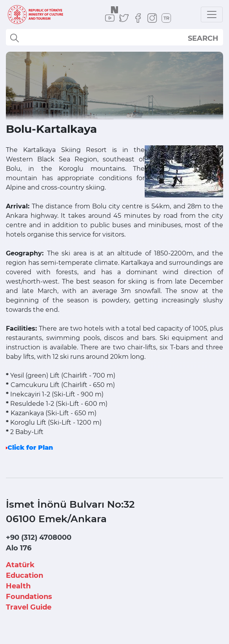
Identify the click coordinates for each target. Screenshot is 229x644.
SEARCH (203, 38)
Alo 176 (19, 548)
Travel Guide (29, 607)
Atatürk (20, 565)
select (210, 38)
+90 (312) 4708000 (39, 537)
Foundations (29, 597)
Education (25, 575)
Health (18, 586)
